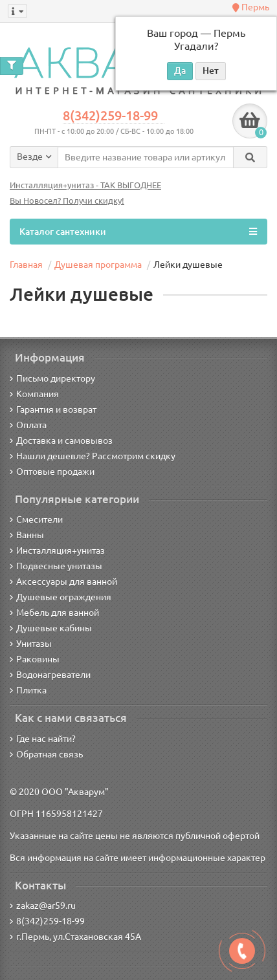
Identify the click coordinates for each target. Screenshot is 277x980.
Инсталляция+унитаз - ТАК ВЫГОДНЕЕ (85, 185)
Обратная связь (46, 754)
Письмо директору (52, 378)
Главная (26, 265)
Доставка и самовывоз (61, 441)
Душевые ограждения (61, 597)
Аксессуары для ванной (63, 582)
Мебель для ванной (54, 613)
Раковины (35, 659)
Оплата (28, 425)
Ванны (27, 535)
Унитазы (31, 644)
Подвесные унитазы (56, 566)
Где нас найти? (43, 739)
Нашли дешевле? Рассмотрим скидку (93, 456)
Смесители (36, 519)
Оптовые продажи (52, 472)
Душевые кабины (51, 628)
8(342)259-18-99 (110, 116)
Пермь (251, 7)
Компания (34, 394)
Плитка (28, 690)
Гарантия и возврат (53, 409)
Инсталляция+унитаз (57, 550)
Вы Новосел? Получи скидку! (67, 201)
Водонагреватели (50, 675)
